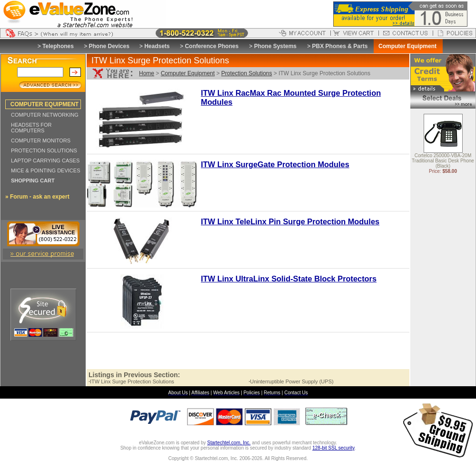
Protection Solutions (247, 73)
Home (147, 73)
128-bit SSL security (333, 448)
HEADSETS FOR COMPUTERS (31, 128)
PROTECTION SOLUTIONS (44, 150)
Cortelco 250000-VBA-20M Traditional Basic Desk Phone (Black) (443, 161)
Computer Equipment (188, 73)
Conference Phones (212, 46)
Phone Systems (275, 46)
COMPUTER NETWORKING (45, 115)
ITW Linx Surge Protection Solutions (131, 381)
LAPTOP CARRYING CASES (45, 160)
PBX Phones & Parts (340, 46)
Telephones (58, 46)
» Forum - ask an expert (37, 197)
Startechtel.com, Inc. (229, 443)
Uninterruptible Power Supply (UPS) (291, 381)
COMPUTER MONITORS (41, 140)
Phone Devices (109, 46)
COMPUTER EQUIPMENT (45, 104)
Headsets (157, 46)
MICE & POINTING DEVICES (45, 170)
